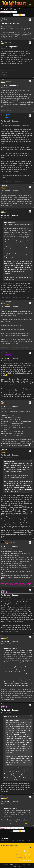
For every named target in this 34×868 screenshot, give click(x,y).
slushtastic (4, 589)
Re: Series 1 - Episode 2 (10, 121)
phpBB (12, 865)
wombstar (8, 301)
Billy (2, 401)
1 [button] (16, 15)
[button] (14, 15)
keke (2, 41)
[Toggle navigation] (30, 4)
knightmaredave (5, 80)
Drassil (3, 352)
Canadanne (4, 185)
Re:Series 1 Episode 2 (11, 24)
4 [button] (22, 15)
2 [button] (18, 15)
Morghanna (8, 541)
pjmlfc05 (3, 210)
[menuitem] (24, 851)
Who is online (5, 838)
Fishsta (3, 18)
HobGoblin (7, 114)
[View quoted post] (16, 648)
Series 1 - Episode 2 (10, 9)
